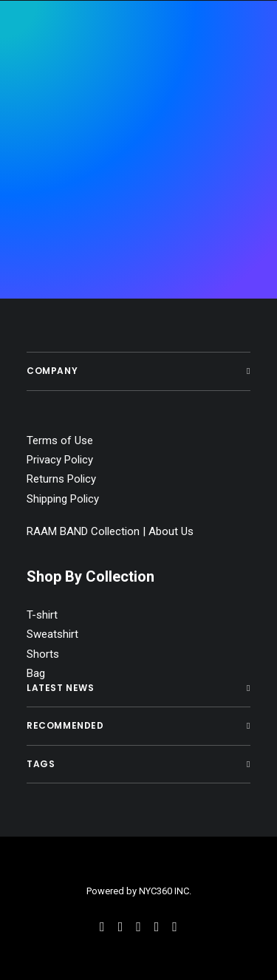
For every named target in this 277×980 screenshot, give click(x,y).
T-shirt (42, 615)
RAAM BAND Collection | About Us (110, 531)
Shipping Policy (63, 499)
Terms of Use (60, 440)
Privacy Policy (60, 460)
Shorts (43, 654)
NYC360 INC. (165, 891)
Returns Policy (61, 479)
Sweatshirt (52, 634)
